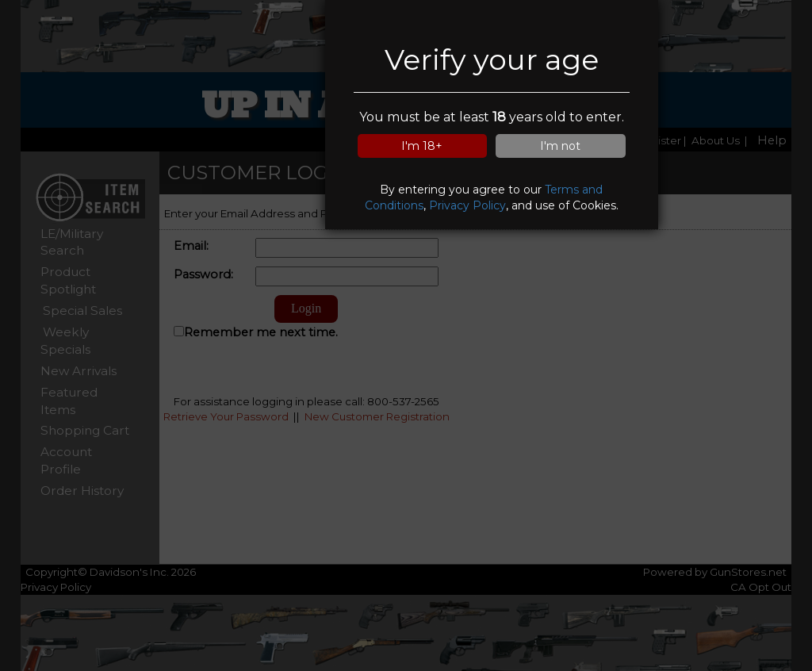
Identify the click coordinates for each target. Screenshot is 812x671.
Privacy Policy (467, 205)
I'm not (560, 146)
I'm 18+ (422, 146)
